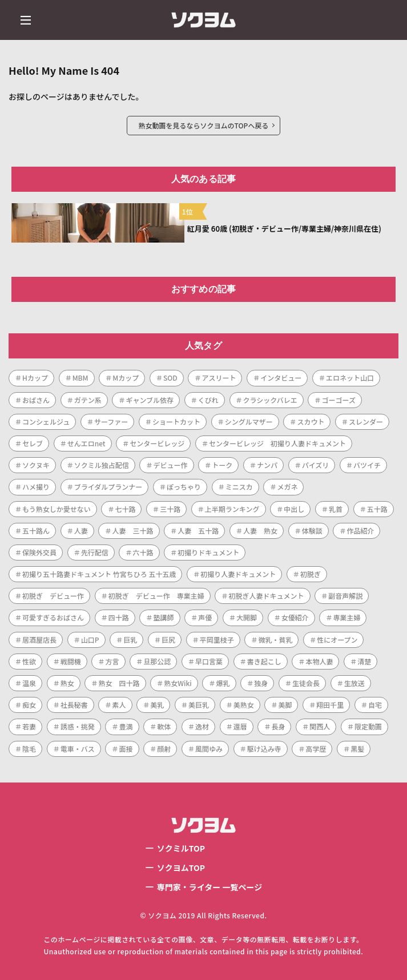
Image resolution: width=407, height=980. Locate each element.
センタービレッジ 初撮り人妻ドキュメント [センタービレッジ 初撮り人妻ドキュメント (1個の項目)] (277, 443)
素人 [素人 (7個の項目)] (119, 705)
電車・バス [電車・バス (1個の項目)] (78, 749)
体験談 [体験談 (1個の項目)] (312, 531)
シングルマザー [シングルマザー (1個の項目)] (249, 422)
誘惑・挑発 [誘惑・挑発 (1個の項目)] (78, 726)
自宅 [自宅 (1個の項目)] (375, 705)
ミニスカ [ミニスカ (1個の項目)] (239, 487)
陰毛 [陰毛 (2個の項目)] (29, 749)
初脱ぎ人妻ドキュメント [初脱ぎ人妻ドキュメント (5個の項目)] (266, 596)
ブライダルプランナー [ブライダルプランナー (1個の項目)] (108, 487)
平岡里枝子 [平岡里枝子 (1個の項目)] (217, 640)
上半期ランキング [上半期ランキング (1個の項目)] (232, 509)
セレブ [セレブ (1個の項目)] (33, 443)
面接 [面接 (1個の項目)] (126, 749)
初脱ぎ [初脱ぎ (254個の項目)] (311, 574)
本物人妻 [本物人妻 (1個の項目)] (319, 661)
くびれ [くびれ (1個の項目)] (208, 400)
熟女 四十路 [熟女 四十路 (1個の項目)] (119, 683)
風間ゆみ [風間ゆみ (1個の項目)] (209, 749)
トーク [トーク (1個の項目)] (222, 465)
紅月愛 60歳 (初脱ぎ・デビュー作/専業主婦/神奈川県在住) (284, 229)
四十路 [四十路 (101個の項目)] (119, 617)
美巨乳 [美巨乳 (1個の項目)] (199, 705)
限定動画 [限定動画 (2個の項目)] (368, 726)
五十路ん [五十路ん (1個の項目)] (36, 531)
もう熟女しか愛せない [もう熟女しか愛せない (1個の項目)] (57, 509)
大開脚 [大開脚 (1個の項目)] (247, 617)
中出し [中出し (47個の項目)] (294, 509)
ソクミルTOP (181, 848)
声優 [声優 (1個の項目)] (205, 617)
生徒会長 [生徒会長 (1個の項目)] (306, 683)
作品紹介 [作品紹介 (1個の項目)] (360, 531)
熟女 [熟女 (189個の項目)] (67, 683)
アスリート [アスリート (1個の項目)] (219, 378)
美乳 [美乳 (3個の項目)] (157, 705)
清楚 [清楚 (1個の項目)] (364, 661)
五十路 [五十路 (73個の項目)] (377, 509)
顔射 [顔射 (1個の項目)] (164, 749)
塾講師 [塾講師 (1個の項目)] (163, 617)
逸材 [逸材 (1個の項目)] (202, 726)
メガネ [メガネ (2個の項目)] (287, 487)
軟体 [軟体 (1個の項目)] (164, 726)
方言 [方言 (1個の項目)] (112, 661)
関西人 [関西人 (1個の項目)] (320, 726)
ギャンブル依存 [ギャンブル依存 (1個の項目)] (150, 400)
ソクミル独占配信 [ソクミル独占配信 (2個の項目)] (102, 465)
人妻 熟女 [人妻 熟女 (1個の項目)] (260, 531)
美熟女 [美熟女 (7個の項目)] (244, 705)
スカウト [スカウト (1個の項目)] (311, 422)
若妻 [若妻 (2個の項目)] (29, 726)
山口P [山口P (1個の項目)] (90, 640)
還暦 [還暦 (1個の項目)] (240, 726)
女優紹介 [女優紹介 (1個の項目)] (295, 617)
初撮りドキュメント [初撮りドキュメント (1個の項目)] (208, 552)
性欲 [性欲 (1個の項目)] (29, 661)
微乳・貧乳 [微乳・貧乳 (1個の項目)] (275, 640)
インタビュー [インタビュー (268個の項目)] (281, 378)
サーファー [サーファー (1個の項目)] (111, 422)
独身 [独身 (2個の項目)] (261, 683)
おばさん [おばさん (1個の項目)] (36, 400)
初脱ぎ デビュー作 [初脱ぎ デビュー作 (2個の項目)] (53, 596)
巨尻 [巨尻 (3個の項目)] (168, 640)
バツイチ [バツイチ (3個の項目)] (367, 465)
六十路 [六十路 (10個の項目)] (143, 552)
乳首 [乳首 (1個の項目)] (336, 509)
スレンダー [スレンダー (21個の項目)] (366, 422)
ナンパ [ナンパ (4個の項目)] (267, 465)
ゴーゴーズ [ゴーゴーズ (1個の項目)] (338, 400)
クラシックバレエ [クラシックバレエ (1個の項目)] (270, 400)
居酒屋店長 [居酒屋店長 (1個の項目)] (39, 640)
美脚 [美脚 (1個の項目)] (285, 705)
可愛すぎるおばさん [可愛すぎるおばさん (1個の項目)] (53, 617)
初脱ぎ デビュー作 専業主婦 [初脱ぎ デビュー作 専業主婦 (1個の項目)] (156, 596)
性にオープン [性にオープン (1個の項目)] (337, 640)
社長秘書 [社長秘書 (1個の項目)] (74, 705)
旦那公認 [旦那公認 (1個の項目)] (157, 661)
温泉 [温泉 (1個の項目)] (29, 683)
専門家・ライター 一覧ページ (209, 887)
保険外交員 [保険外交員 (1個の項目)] (39, 552)
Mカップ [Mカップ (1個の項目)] (126, 378)
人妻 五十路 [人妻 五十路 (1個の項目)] (198, 531)
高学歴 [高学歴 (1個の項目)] (316, 749)
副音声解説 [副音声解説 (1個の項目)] (345, 596)
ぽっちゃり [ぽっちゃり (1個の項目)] (184, 487)
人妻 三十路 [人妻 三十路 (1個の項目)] (132, 531)
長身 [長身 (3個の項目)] (278, 726)
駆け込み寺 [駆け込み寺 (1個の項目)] (264, 749)
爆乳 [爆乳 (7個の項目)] (223, 683)
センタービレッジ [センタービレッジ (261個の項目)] (157, 443)
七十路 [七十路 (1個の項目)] (125, 509)
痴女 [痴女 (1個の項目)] (29, 705)
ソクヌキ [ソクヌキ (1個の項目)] (36, 465)
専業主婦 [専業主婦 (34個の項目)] (346, 617)
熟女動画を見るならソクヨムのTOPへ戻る (204, 125)
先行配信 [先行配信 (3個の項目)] (95, 552)
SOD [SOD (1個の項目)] (170, 378)
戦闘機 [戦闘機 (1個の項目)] (71, 661)
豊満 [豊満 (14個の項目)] (126, 726)
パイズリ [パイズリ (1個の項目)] (316, 465)
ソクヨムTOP (181, 868)
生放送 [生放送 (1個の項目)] (354, 683)
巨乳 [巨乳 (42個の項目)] (130, 640)
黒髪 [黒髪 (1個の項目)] (357, 749)
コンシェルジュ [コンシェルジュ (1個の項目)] (46, 422)
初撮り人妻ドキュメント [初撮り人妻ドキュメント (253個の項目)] (238, 574)
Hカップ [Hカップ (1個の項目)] (35, 378)
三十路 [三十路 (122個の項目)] (170, 509)
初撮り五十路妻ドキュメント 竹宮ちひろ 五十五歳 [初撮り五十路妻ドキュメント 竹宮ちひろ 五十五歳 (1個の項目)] (99, 574)
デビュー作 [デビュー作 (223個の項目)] (170, 465)
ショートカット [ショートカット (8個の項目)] (176, 422)
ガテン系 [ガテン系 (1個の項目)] (88, 400)
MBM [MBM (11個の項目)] (80, 378)
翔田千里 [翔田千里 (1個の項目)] (330, 705)
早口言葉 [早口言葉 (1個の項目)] (209, 661)
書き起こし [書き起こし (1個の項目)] (264, 661)
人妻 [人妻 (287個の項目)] (81, 531)
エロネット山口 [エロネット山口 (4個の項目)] (350, 378)
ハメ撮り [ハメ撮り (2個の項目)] (36, 487)
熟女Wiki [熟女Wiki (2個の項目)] (178, 683)
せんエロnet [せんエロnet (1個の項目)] (86, 443)
